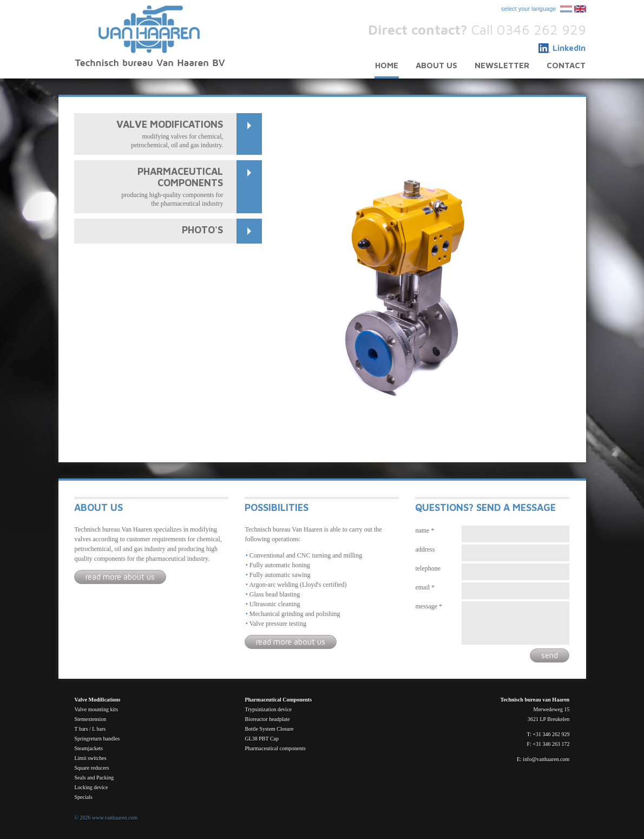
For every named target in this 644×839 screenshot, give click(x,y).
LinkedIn (569, 48)
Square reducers (91, 768)
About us (436, 65)
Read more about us (120, 577)
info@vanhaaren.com (546, 759)
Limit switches (90, 758)
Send (550, 655)
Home (387, 65)
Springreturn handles (97, 739)
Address (425, 549)
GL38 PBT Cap (262, 739)
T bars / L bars (90, 729)
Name (422, 530)
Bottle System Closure (269, 729)
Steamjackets (88, 748)
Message (426, 606)
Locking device (91, 787)
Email (422, 587)
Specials (83, 797)
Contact (566, 65)
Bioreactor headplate (267, 719)
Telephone (428, 568)
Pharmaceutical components (275, 748)
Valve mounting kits (96, 709)
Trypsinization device (268, 709)
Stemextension (90, 719)
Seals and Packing (94, 778)
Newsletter (502, 65)
